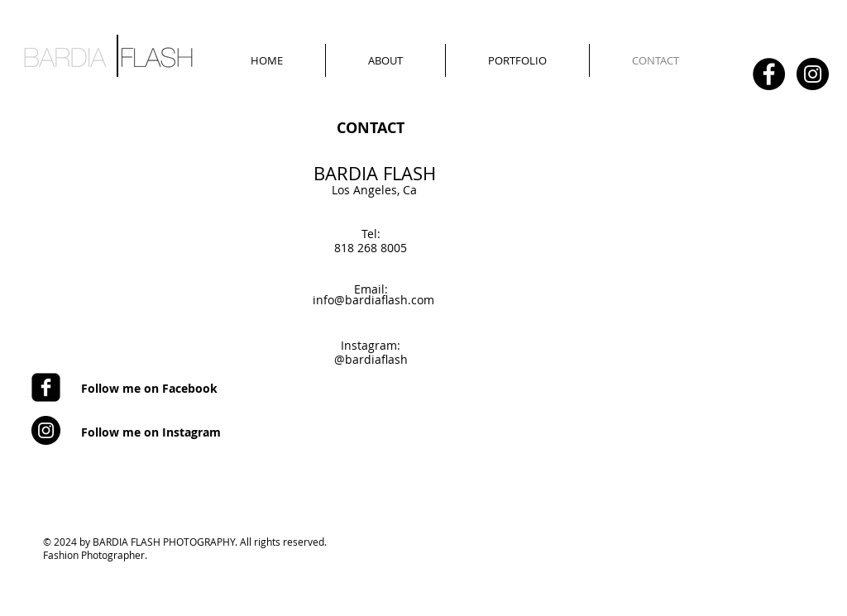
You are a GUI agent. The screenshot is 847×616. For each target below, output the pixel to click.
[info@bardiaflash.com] (373, 300)
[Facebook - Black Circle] (769, 74)
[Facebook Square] (46, 387)
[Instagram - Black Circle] (813, 74)
